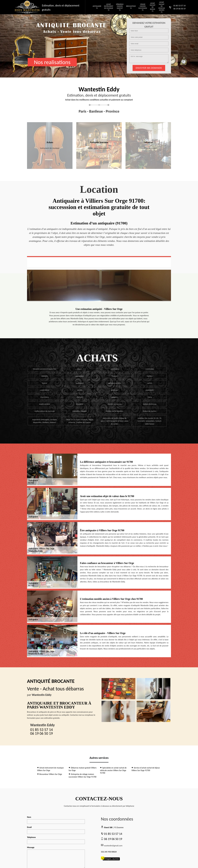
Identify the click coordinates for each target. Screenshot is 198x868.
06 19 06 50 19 (179, 9)
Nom (29, 817)
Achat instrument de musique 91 (109, 7)
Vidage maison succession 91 (143, 7)
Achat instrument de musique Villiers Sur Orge (50, 769)
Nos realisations (52, 62)
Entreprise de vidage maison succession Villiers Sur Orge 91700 (82, 775)
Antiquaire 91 (97, 7)
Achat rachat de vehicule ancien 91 (162, 7)
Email (29, 827)
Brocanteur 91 (131, 7)
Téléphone (31, 837)
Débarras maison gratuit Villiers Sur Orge (83, 769)
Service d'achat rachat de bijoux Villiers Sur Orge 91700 (146, 769)
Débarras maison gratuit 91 (120, 7)
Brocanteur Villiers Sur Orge (50, 774)
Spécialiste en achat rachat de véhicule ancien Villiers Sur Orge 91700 (113, 770)
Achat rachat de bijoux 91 (152, 7)
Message (31, 847)
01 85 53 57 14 (179, 6)
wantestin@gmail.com (112, 845)
